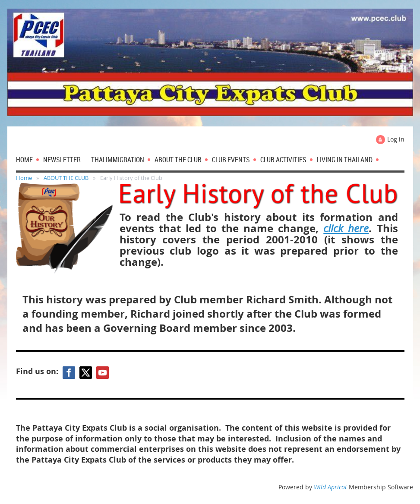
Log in (396, 139)
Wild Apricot (330, 487)
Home (24, 178)
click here (346, 228)
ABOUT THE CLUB (66, 178)
